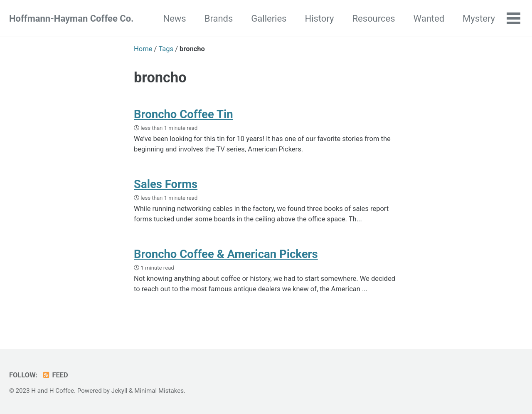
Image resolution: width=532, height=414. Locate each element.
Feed (55, 375)
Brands (219, 19)
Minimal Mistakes (159, 391)
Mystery (479, 19)
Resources (373, 19)
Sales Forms (166, 184)
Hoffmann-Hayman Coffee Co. (71, 19)
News (174, 19)
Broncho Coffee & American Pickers (226, 254)
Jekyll (119, 391)
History (319, 19)
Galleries (269, 19)
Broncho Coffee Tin (183, 114)
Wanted (429, 19)
